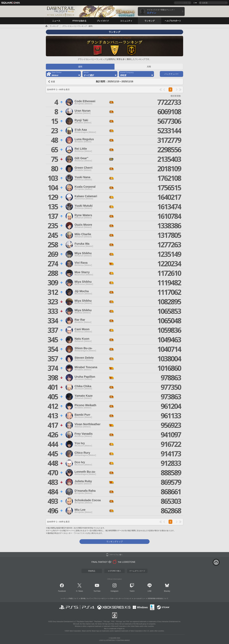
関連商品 (92, 571)
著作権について (86, 598)
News (81, 591)
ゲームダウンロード (137, 571)
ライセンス (128, 598)
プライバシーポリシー (100, 598)
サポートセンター (116, 598)
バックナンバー (171, 74)
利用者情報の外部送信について (158, 598)
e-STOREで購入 (114, 571)
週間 (80, 67)
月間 (149, 67)
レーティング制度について (70, 598)
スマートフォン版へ (116, 555)
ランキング (54, 26)
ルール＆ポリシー (140, 598)
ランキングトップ (114, 542)
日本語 (205, 3)
